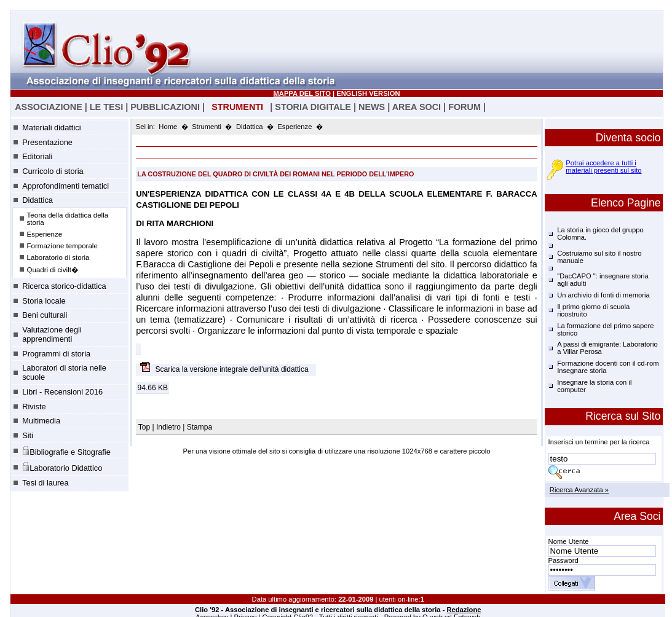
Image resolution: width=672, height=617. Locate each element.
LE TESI (106, 107)
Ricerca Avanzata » (579, 490)
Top (145, 427)
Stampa (200, 427)
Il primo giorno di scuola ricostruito (593, 310)
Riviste (34, 407)
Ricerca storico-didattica (64, 286)
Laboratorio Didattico (62, 467)
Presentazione (47, 142)
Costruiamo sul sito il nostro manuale (599, 257)
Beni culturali (45, 315)
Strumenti (207, 127)
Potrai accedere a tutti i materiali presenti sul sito (603, 167)
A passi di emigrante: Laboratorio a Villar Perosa (607, 348)
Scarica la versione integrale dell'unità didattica (234, 369)
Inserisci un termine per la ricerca (599, 442)
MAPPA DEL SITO (302, 93)
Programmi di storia (56, 354)
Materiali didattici (51, 128)
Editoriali (37, 156)
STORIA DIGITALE (313, 107)
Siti (28, 435)
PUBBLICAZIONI (165, 107)
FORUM (464, 107)
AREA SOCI (417, 107)
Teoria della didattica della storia (68, 219)
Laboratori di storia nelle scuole (64, 372)
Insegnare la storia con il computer (594, 386)
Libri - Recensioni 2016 (62, 392)
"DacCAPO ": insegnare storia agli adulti (603, 280)
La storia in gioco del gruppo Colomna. (600, 234)
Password (563, 560)
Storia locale (44, 301)
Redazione (464, 610)
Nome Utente (569, 541)
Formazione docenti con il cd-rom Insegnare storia (608, 367)
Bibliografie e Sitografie (66, 451)
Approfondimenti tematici (65, 186)
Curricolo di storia (53, 171)
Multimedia (41, 421)
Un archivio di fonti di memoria (603, 295)
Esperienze (45, 234)
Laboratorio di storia (58, 257)
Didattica (38, 200)
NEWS (372, 107)
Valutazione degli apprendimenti (52, 334)
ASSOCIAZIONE (49, 107)
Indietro (168, 427)
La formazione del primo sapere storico (605, 329)
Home (168, 127)
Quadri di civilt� (53, 270)
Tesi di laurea (45, 483)
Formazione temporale (62, 246)
